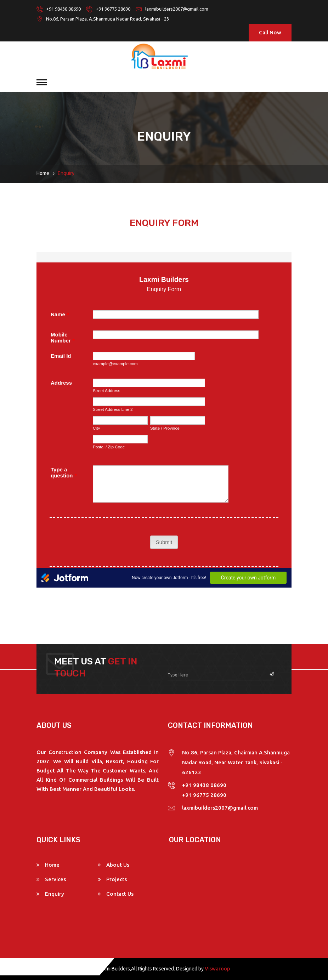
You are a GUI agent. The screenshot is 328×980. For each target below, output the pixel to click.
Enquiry (55, 894)
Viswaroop (217, 969)
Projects (117, 879)
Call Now (270, 32)
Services (55, 879)
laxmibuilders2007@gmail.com (177, 9)
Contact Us (120, 894)
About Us (118, 865)
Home (43, 173)
